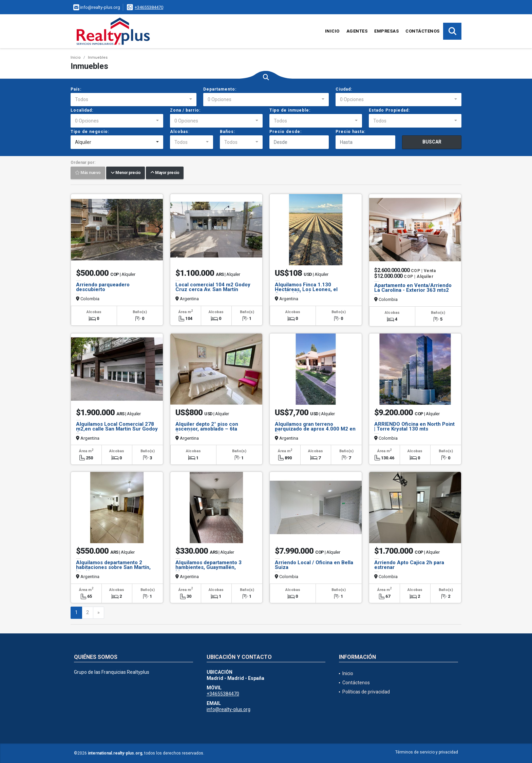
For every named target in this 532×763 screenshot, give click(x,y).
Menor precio (126, 173)
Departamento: (220, 89)
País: (76, 89)
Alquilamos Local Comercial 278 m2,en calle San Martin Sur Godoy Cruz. (117, 429)
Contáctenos (423, 31)
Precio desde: (286, 132)
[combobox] (134, 100)
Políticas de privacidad (366, 692)
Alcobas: (180, 132)
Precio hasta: (350, 132)
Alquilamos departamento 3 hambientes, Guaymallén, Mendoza (208, 567)
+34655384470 (149, 7)
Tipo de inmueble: (290, 110)
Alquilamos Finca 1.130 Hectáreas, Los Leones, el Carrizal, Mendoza (306, 289)
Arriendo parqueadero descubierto (103, 287)
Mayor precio (165, 173)
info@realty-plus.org (229, 709)
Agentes (357, 31)
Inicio (332, 31)
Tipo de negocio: (90, 132)
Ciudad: (344, 89)
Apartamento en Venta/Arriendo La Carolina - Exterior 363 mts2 (413, 288)
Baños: (227, 132)
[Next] (99, 613)
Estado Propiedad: (389, 110)
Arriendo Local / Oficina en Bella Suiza (314, 565)
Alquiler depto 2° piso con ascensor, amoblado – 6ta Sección (207, 429)
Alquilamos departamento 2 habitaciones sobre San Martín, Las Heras (113, 567)
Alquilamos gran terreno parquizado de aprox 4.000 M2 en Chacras (315, 429)
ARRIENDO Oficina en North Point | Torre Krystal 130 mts (414, 426)
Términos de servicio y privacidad (427, 752)
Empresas (386, 31)
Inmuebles (98, 58)
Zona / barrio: (185, 110)
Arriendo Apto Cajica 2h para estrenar (409, 565)
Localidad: (82, 110)
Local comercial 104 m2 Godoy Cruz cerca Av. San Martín (213, 287)
